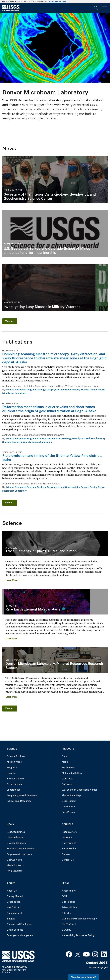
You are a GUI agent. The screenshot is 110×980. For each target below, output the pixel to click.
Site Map (67, 913)
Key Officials (14, 907)
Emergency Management (20, 935)
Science (12, 749)
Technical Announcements (21, 849)
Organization (14, 902)
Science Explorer (16, 756)
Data (64, 756)
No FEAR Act (69, 924)
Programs (12, 768)
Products (68, 749)
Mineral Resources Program (21, 390)
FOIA (65, 896)
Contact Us (68, 860)
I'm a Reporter (14, 871)
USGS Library (69, 801)
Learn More (11, 580)
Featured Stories (16, 832)
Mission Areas (14, 762)
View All (10, 321)
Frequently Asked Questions (22, 795)
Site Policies (68, 902)
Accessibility (69, 891)
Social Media (69, 849)
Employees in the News (19, 854)
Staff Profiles (69, 843)
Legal (66, 883)
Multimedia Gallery (72, 773)
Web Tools (67, 779)
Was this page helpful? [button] (84, 977)
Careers (66, 854)
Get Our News (14, 860)
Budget (11, 919)
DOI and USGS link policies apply (80, 919)
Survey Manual (15, 896)
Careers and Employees (20, 924)
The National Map (71, 795)
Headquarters (69, 832)
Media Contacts (15, 865)
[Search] (96, 8)
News (10, 824)
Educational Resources (19, 801)
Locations (67, 837)
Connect (67, 824)
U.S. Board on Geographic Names (80, 790)
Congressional (14, 913)
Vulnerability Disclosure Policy (78, 935)
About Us (12, 891)
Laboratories (14, 790)
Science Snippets (16, 843)
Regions (11, 773)
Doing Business (15, 930)
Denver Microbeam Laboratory (36, 442)
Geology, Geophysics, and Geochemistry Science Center (67, 390)
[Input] (80, 8)
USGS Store (68, 807)
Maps (65, 762)
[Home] (11, 10)
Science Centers (16, 779)
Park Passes (68, 812)
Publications (68, 768)
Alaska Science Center (49, 439)
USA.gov (66, 930)
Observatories (14, 784)
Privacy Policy (69, 907)
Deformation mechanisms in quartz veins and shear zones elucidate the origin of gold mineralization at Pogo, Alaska (49, 409)
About (11, 883)
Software (67, 784)
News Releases (15, 837)
